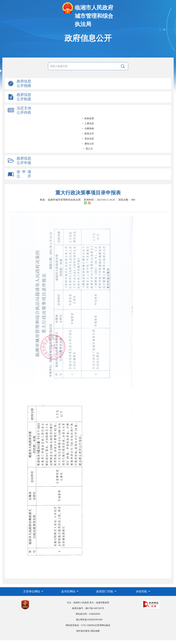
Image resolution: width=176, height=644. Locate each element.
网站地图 (95, 631)
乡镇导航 (142, 591)
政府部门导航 (105, 591)
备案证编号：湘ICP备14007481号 (88, 608)
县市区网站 (69, 591)
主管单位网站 (32, 591)
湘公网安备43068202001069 (89, 620)
